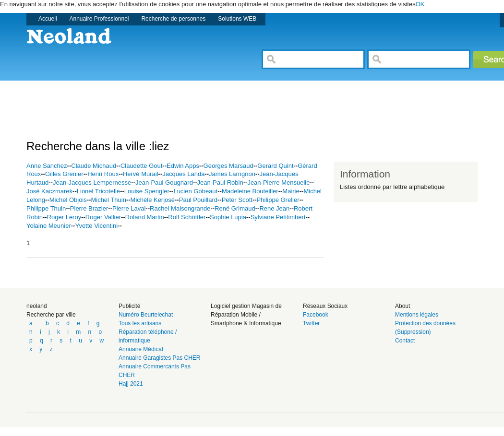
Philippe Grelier (278, 200)
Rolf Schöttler (187, 217)
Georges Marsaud (228, 166)
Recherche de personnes (173, 19)
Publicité (129, 306)
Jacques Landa (183, 174)
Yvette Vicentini (96, 226)
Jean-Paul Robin (220, 183)
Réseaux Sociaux (325, 306)
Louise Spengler (147, 191)
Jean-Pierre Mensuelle (278, 183)
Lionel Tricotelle (98, 191)
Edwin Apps (183, 166)
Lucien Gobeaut (195, 191)
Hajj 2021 (131, 384)
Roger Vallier (103, 217)
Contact (405, 341)
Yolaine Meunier (49, 226)
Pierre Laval (129, 208)
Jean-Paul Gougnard (164, 183)
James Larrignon (232, 174)
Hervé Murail (141, 174)
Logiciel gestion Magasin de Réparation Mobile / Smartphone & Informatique (246, 315)
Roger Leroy (64, 217)
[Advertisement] (201, 102)
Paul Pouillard (198, 200)
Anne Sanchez (47, 166)
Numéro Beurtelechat (146, 315)
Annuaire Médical (141, 349)
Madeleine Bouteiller (250, 191)
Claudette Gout (141, 166)
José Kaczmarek (49, 191)
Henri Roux (103, 174)
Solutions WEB (237, 19)
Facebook (316, 315)
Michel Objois (68, 200)
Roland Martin (145, 217)
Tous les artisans (140, 323)
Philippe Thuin (46, 208)
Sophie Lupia (228, 217)
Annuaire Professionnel (99, 19)
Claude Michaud (94, 166)
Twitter (311, 323)
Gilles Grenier (64, 174)
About (402, 306)
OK (420, 4)
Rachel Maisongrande (180, 208)
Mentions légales (417, 315)
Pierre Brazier (89, 208)
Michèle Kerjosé (153, 200)
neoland (37, 306)
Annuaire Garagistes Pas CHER (160, 358)
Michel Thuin (108, 200)
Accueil (48, 19)
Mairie (291, 191)
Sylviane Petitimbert (278, 217)
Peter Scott (237, 200)
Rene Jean (274, 208)
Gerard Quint (275, 166)
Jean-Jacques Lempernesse (92, 183)
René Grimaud (235, 208)
